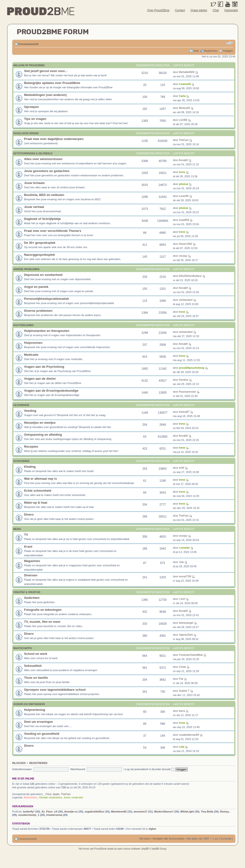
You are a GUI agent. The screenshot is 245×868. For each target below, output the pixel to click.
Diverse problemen (38, 311)
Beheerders (31, 797)
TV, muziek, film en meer (42, 622)
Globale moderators (50, 797)
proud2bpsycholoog (192, 368)
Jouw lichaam (34, 183)
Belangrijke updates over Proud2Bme (52, 83)
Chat (216, 10)
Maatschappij (23, 648)
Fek (181, 679)
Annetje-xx (71, 812)
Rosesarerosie (187, 392)
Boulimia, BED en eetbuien (44, 195)
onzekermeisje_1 (29, 815)
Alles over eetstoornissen (43, 159)
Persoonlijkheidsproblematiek (47, 299)
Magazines (32, 561)
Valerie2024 (186, 635)
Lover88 (184, 196)
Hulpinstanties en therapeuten (47, 331)
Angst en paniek (36, 287)
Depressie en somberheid (43, 275)
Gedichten (32, 598)
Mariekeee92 (119, 812)
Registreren (211, 51)
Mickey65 (184, 108)
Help (196, 51)
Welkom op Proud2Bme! (29, 65)
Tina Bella (207, 812)
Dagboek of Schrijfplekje (43, 219)
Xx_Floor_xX (49, 812)
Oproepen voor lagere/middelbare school (55, 690)
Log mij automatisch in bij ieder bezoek (150, 769)
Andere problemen (26, 269)
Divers (29, 515)
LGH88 (183, 120)
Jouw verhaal (34, 207)
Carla (182, 96)
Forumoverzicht (29, 44)
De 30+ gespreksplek (40, 243)
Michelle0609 (187, 72)
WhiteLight (187, 812)
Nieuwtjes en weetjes (40, 423)
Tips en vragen (35, 119)
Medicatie (31, 355)
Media (17, 529)
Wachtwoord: (78, 769)
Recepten (31, 447)
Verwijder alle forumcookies (168, 839)
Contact (180, 10)
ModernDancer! (164, 812)
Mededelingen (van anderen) (45, 95)
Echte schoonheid (38, 491)
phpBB (145, 849)
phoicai (184, 184)
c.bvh (182, 599)
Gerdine (184, 380)
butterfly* (29, 812)
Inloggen (228, 51)
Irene (182, 172)
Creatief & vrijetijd (27, 592)
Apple (56, 794)
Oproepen (32, 107)
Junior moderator (73, 797)
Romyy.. (225, 812)
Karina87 (184, 412)
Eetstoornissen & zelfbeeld (33, 153)
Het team (145, 839)
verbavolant (186, 300)
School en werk (36, 654)
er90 (182, 468)
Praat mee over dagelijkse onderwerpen (54, 139)
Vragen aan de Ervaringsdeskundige (51, 391)
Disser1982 (186, 244)
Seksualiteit (33, 666)
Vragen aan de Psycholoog (44, 367)
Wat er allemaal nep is (41, 479)
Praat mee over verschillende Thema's (53, 231)
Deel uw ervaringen (39, 722)
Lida (182, 747)
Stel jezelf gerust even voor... (46, 71)
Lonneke (184, 548)
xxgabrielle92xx (94, 812)
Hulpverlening (24, 325)
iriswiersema (54, 815)
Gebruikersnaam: (22, 769)
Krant (28, 547)
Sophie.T (184, 691)
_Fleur (48, 794)
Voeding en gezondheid (42, 734)
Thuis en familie (36, 678)
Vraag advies (199, 10)
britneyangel (186, 623)
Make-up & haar (36, 503)
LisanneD (185, 84)
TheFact (184, 140)
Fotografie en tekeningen (43, 610)
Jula (181, 562)
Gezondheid (21, 405)
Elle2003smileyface (190, 276)
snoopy (183, 256)
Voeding (30, 411)
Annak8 (183, 160)
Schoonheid (22, 461)
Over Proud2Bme (158, 10)
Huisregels (231, 10)
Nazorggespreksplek (40, 255)
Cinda (182, 667)
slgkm (152, 829)
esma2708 (185, 576)
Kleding (30, 467)
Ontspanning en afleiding (43, 435)
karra (182, 711)
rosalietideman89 (189, 735)
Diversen (31, 575)
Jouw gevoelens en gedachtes (47, 171)
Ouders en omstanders (29, 704)
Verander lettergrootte (230, 43)
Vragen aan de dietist (40, 379)
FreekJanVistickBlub (191, 655)
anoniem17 (140, 812)
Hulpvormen (33, 343)
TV (26, 535)
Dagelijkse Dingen (26, 133)
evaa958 (184, 220)
